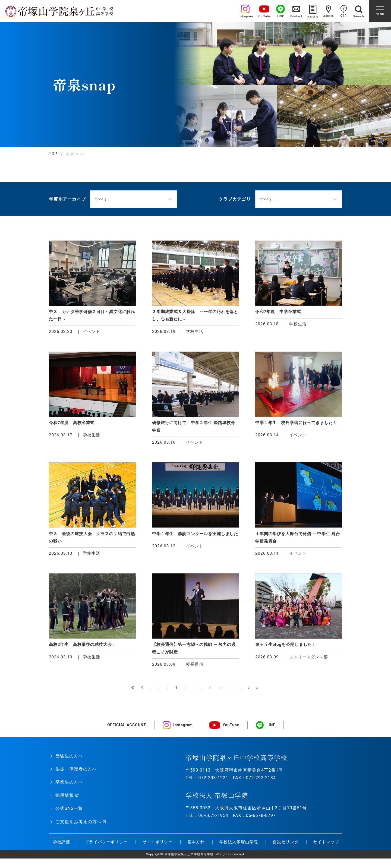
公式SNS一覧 (69, 812)
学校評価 (56, 848)
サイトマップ (317, 851)
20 (224, 692)
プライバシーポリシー (93, 851)
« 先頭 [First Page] (127, 692)
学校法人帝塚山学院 (228, 851)
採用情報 (65, 799)
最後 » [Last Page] (264, 692)
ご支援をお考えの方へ (78, 826)
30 (236, 692)
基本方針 (184, 851)
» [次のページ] (255, 692)
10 (211, 692)
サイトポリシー (145, 851)
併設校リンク (276, 851)
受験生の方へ (69, 760)
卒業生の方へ (69, 786)
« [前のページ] (136, 692)
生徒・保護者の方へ (76, 773)
